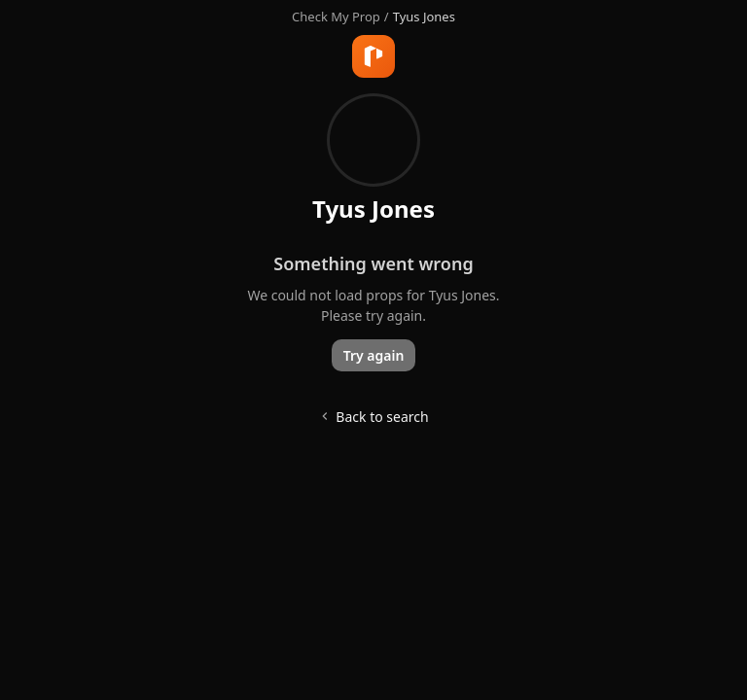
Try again (374, 355)
